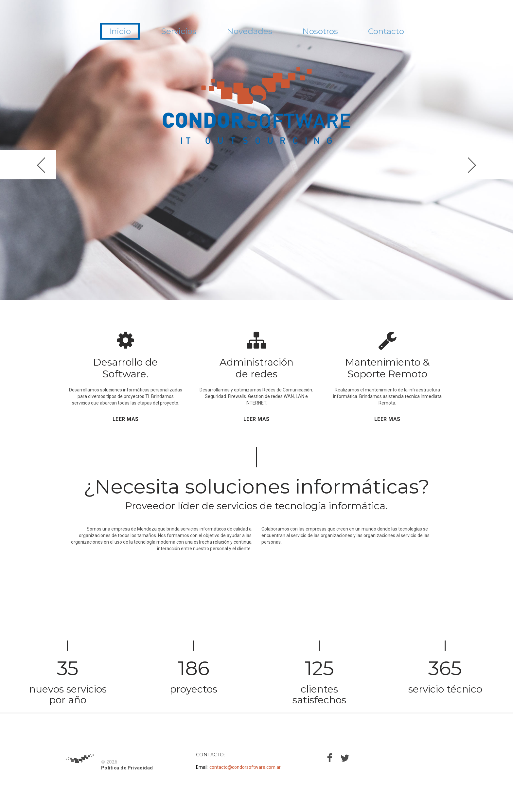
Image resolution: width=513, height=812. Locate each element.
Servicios (165, 32)
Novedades (248, 32)
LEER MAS (126, 419)
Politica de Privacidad (127, 768)
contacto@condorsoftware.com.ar (245, 767)
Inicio (95, 32)
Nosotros (331, 32)
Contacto (410, 32)
